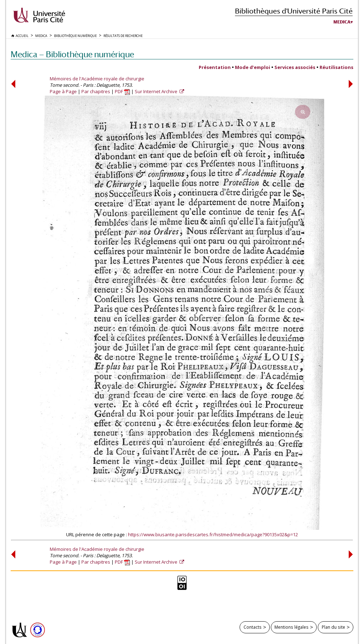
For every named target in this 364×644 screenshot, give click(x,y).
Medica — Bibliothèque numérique (72, 54)
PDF (122, 91)
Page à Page (63, 91)
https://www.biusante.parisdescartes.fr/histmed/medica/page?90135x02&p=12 (213, 534)
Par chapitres (96, 91)
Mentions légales (291, 627)
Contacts (253, 627)
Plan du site (333, 627)
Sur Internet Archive (157, 91)
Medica (342, 22)
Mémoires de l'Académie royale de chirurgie (97, 79)
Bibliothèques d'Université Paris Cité (294, 11)
